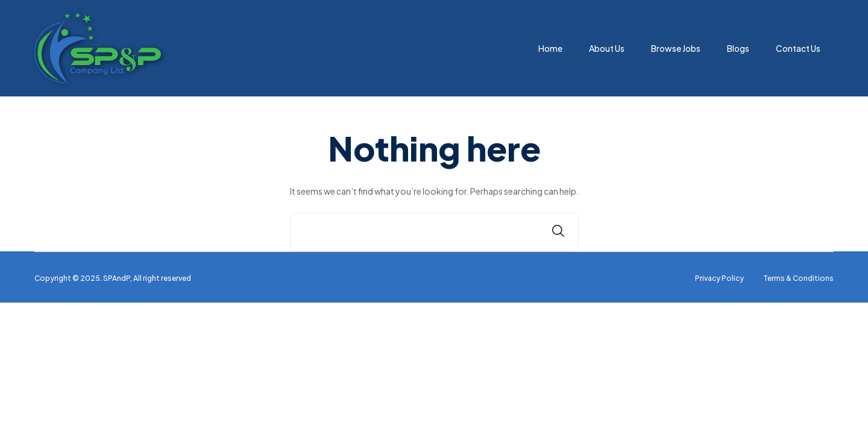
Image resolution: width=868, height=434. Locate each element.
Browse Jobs (676, 48)
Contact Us (798, 48)
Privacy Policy (719, 278)
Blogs (738, 48)
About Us (607, 48)
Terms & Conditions (798, 278)
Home (550, 48)
